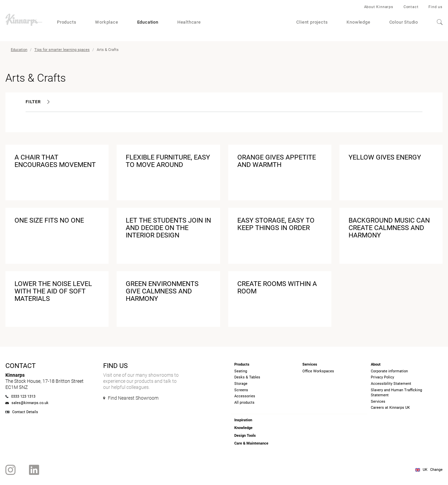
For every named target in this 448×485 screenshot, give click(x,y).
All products (244, 403)
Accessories (245, 396)
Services (378, 402)
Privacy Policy (382, 377)
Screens (241, 390)
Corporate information (389, 371)
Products (67, 22)
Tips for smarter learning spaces (62, 50)
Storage (241, 384)
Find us (436, 7)
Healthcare (189, 22)
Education (148, 22)
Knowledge (358, 22)
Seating (241, 371)
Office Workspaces (318, 371)
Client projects (312, 22)
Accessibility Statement (391, 384)
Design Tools (245, 436)
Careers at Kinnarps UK (390, 408)
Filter (38, 102)
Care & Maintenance (251, 443)
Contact (411, 7)
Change (436, 470)
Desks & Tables (247, 377)
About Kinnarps (379, 7)
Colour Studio (404, 22)
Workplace (107, 22)
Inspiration (243, 420)
